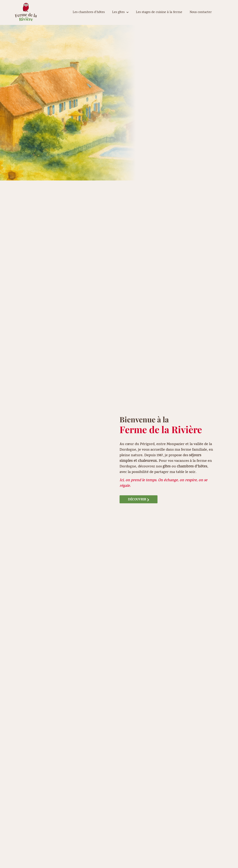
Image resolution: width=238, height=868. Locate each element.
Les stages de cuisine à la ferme (159, 12)
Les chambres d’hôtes (89, 12)
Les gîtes (120, 13)
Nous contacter (201, 12)
